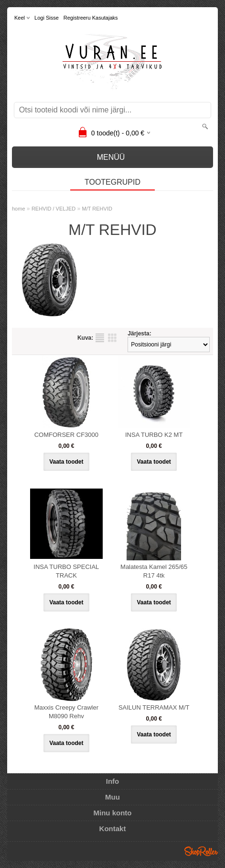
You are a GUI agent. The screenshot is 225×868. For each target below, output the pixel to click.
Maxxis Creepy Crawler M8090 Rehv (66, 712)
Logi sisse (47, 18)
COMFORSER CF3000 (66, 435)
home (19, 209)
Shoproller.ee (201, 851)
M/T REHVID (97, 209)
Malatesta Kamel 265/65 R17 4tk (154, 571)
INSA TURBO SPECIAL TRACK (66, 571)
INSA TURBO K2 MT (154, 435)
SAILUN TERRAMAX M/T (154, 707)
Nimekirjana (100, 338)
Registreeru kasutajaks (91, 18)
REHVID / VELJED (54, 209)
